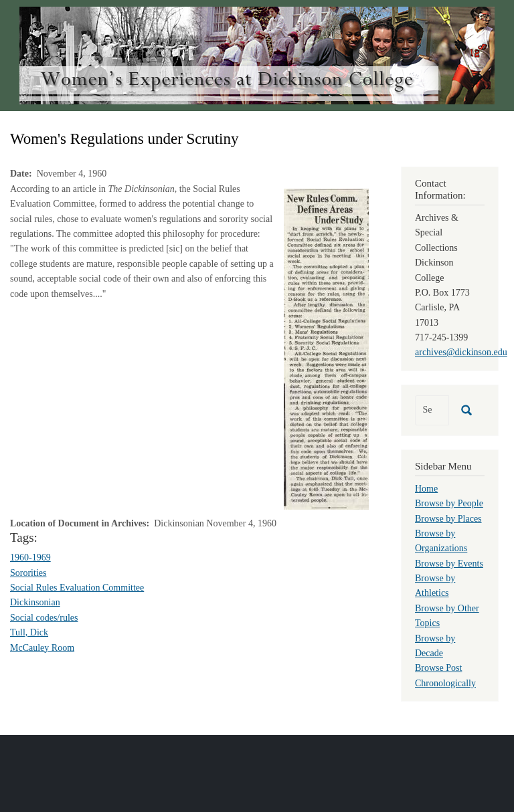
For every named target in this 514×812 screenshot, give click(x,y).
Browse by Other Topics (447, 616)
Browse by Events (449, 564)
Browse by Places (448, 519)
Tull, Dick (29, 632)
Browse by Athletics (435, 586)
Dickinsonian (35, 602)
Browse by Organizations (441, 541)
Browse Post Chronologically (445, 675)
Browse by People (449, 503)
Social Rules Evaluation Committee (77, 588)
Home (426, 489)
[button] (326, 348)
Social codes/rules (44, 618)
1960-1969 (30, 557)
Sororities (28, 573)
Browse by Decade (435, 646)
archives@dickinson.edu (461, 352)
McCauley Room (42, 648)
